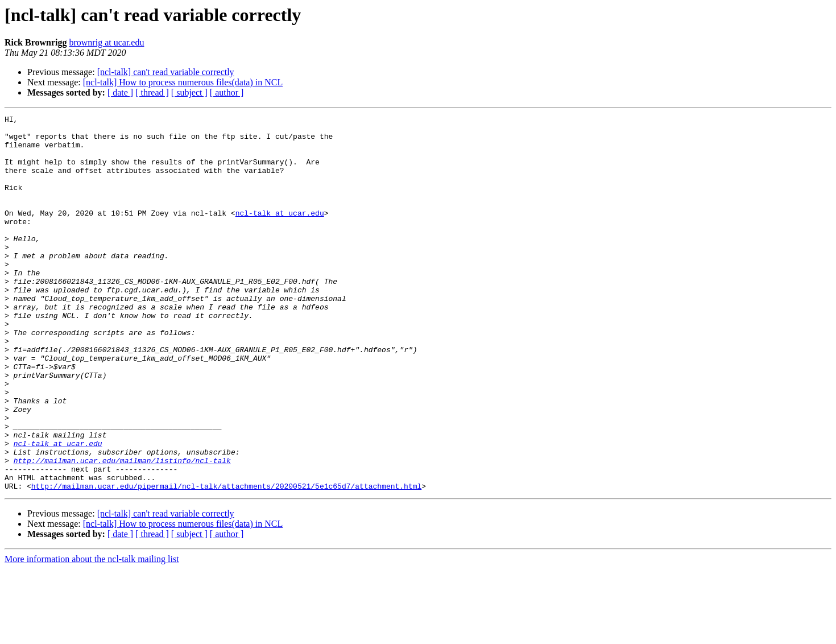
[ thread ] (152, 92)
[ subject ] (189, 92)
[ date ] (120, 92)
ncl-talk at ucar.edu (280, 233)
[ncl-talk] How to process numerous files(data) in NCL (183, 82)
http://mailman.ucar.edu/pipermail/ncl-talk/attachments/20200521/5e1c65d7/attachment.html (226, 561)
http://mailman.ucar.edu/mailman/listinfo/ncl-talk (122, 530)
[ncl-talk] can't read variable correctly (166, 72)
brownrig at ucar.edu (106, 42)
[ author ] (227, 92)
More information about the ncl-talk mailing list (92, 634)
